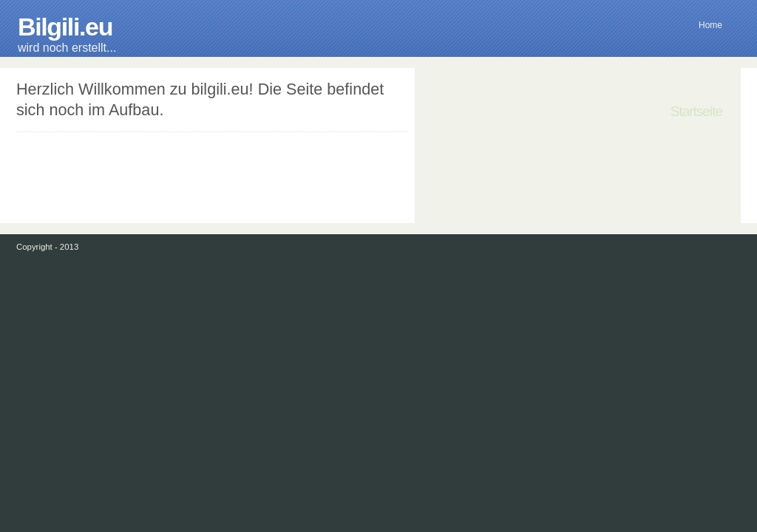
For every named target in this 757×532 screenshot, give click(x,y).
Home (710, 25)
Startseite (696, 111)
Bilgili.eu (65, 27)
